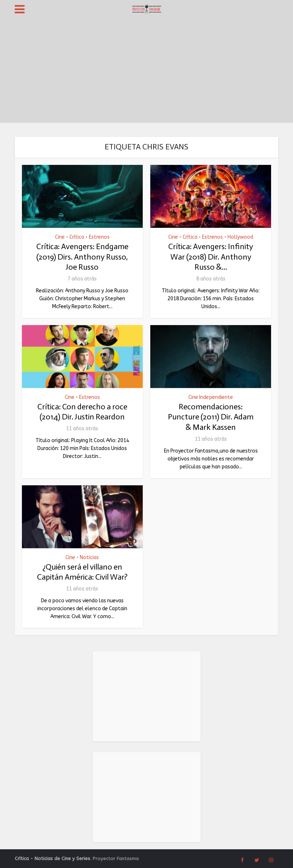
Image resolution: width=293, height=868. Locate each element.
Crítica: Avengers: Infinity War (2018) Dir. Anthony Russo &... (211, 257)
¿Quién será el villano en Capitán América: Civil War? (82, 572)
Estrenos (99, 237)
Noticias (89, 558)
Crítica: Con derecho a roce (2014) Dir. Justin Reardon (82, 412)
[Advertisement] (146, 72)
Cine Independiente (211, 397)
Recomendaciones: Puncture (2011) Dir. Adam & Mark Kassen (211, 417)
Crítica (77, 237)
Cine (60, 237)
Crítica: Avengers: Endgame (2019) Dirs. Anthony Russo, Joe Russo (82, 257)
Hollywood (240, 237)
